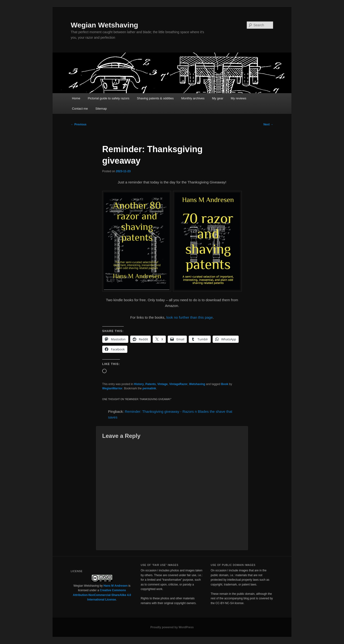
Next (268, 124)
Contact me (80, 109)
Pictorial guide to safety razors (108, 98)
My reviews (239, 98)
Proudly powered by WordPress (172, 627)
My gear (218, 98)
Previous (79, 124)
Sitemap (101, 109)
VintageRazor (178, 384)
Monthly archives (193, 98)
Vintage (163, 384)
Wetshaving (197, 384)
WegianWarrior (112, 388)
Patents (151, 384)
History (139, 384)
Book (225, 384)
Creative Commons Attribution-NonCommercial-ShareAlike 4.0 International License (102, 595)
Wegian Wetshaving (104, 25)
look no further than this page (189, 317)
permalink (149, 388)
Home (76, 98)
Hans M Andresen (116, 586)
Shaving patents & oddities (155, 98)
